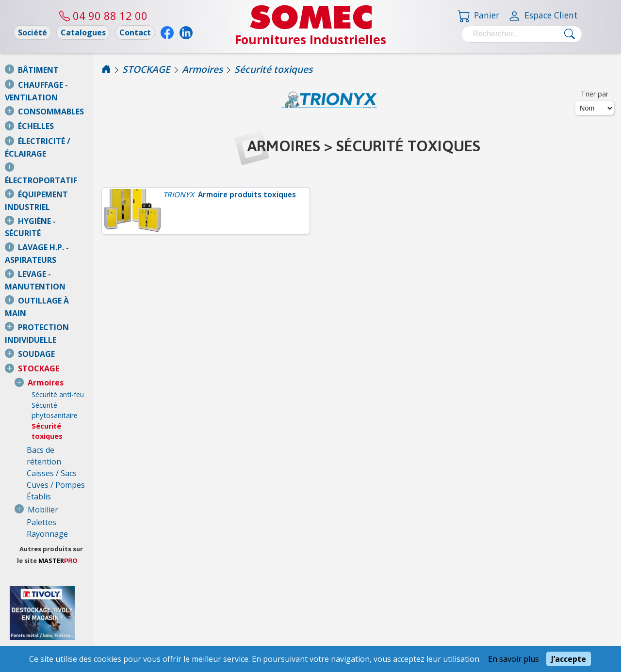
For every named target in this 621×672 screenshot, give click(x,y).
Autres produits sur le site (82, 412)
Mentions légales (62, 642)
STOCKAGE (39, 264)
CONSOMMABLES (51, 100)
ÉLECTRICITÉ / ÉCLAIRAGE (66, 129)
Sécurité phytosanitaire (68, 300)
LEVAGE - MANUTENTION (66, 204)
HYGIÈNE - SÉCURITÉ (56, 175)
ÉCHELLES (36, 114)
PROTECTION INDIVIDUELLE (70, 234)
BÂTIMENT (38, 70)
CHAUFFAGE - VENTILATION (70, 85)
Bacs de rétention (59, 324)
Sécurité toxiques (63, 311)
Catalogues (83, 32)
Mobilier (43, 372)
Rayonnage (47, 397)
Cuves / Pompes (56, 348)
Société (33, 32)
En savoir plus (514, 659)
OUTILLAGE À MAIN (55, 219)
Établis (39, 359)
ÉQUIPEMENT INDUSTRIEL (66, 160)
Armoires (46, 278)
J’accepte (569, 659)
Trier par (595, 94)
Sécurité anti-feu (58, 290)
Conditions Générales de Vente (62, 622)
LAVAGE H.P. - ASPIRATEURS (70, 189)
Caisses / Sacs (52, 336)
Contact (135, 32)
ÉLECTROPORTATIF (54, 144)
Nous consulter (26, 583)
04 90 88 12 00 (103, 16)
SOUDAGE (36, 249)
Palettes (41, 385)
